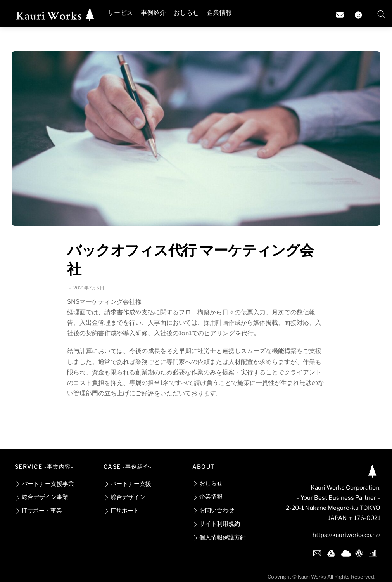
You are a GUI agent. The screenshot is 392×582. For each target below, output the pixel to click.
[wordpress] (359, 552)
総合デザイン (124, 497)
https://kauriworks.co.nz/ (346, 535)
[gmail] (317, 552)
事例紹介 (153, 13)
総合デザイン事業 (41, 497)
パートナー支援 (127, 484)
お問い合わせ (213, 510)
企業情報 (219, 13)
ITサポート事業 (38, 510)
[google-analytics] (373, 552)
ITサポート (121, 510)
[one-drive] (345, 552)
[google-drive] (331, 552)
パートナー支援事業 (44, 484)
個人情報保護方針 (219, 537)
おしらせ (186, 13)
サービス (120, 13)
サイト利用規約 (216, 524)
